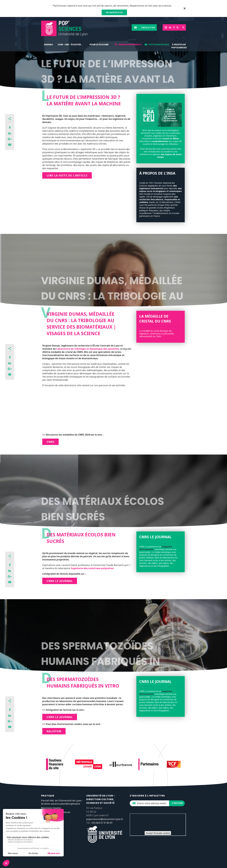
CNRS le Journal (60, 581)
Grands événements (130, 45)
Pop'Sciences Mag (159, 45)
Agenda (48, 45)
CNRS (50, 442)
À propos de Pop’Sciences (179, 46)
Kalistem (54, 731)
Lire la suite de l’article (67, 175)
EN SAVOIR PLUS (114, 12)
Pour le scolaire (99, 45)
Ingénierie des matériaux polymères (92, 568)
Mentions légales (51, 808)
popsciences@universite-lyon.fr (105, 819)
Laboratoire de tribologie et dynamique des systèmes (88, 349)
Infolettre (148, 27)
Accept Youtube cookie (158, 833)
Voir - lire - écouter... (70, 45)
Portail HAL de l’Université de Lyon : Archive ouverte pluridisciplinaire (62, 802)
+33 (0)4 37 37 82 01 (102, 823)
